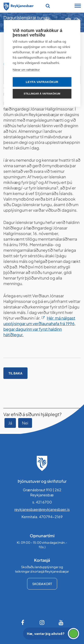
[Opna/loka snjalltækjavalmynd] (78, 6)
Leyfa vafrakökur (42, 82)
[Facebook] (23, 622)
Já (10, 423)
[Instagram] (42, 622)
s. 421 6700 (42, 502)
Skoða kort (42, 584)
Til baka (15, 373)
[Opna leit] (48, 6)
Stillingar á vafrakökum (42, 94)
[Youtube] (61, 622)
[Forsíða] (19, 6)
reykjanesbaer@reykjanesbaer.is (42, 509)
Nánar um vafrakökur (26, 70)
